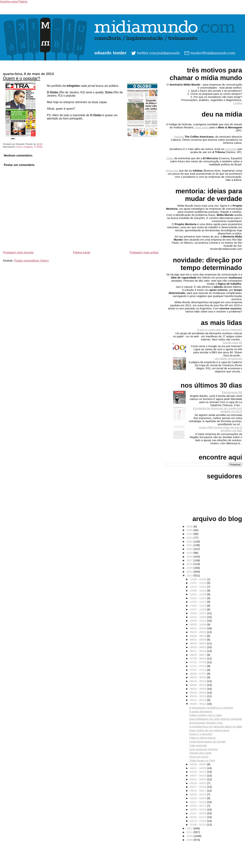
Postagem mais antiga (144, 252)
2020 (190, 549)
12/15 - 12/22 (198, 587)
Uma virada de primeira (204, 749)
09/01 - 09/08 (198, 640)
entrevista (231, 149)
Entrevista (172, 171)
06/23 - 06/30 (198, 677)
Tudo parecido (198, 745)
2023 (190, 538)
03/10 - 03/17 (198, 791)
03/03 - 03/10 (198, 794)
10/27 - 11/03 (198, 609)
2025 (190, 530)
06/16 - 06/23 (198, 681)
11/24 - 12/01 (198, 598)
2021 (190, 545)
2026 (190, 526)
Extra (19, 147)
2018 (190, 557)
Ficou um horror (199, 757)
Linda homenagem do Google (207, 742)
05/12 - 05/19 (198, 700)
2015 (190, 568)
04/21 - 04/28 (198, 768)
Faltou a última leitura (202, 738)
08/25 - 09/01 (198, 643)
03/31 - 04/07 (198, 779)
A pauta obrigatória (201, 711)
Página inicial (82, 252)
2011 (190, 832)
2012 (190, 828)
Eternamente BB (232, 392)
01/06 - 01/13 (198, 825)
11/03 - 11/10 (198, 606)
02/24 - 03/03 (198, 798)
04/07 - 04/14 (198, 775)
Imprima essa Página (14, 2)
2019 (190, 553)
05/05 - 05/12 (198, 704)
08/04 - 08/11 (198, 655)
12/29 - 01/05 (198, 579)
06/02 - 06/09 (198, 689)
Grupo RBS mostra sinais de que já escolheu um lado (220, 429)
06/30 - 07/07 (198, 674)
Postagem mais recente (18, 252)
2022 (190, 541)
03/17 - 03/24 (198, 787)
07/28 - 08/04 (198, 658)
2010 (190, 836)
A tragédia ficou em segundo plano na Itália (216, 726)
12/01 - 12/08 (198, 594)
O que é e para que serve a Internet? (219, 330)
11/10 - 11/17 (198, 602)
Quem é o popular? (22, 78)
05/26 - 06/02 (198, 693)
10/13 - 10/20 (198, 617)
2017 (190, 560)
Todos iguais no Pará (202, 760)
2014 (190, 572)
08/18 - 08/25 (198, 647)
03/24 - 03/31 (198, 783)
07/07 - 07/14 (198, 670)
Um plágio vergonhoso (228, 358)
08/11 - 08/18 (198, 651)
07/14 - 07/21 (198, 666)
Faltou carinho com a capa (205, 715)
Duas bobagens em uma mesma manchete (216, 719)
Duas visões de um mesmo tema (209, 730)
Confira (238, 103)
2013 (190, 575)
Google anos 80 (232, 342)
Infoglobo (28, 147)
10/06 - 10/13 (198, 621)
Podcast (179, 137)
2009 (190, 840)
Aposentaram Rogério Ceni (206, 723)
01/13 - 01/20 (198, 821)
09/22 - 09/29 (198, 628)
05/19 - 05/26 (198, 696)
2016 (190, 564)
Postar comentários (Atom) (31, 261)
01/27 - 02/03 (198, 813)
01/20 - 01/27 (198, 817)
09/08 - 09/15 (198, 636)
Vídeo (170, 158)
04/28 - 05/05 (198, 764)
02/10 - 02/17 (198, 806)
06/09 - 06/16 (198, 685)
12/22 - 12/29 (198, 583)
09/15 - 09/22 (198, 632)
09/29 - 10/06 (198, 624)
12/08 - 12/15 (198, 590)
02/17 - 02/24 (198, 802)
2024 (190, 534)
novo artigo (202, 127)
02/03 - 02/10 (198, 809)
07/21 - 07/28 (198, 662)
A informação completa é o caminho (211, 708)
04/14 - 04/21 (198, 772)
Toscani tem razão (200, 753)
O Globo (38, 147)
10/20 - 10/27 (198, 613)
